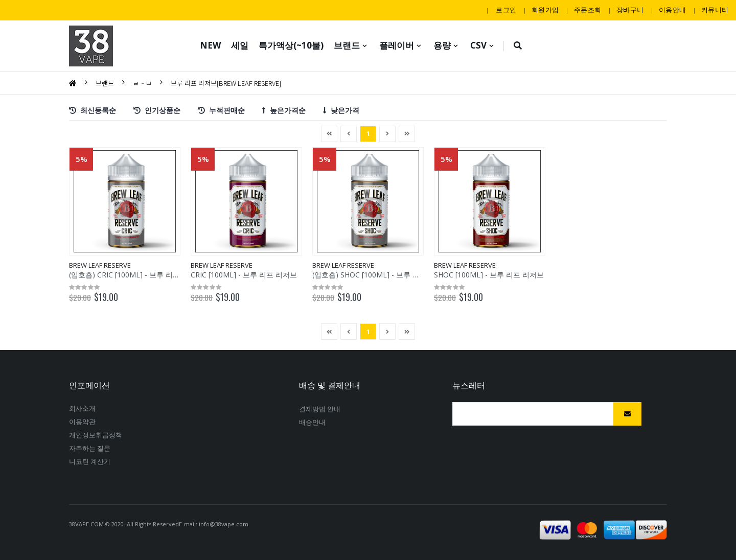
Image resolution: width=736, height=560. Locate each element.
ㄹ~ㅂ (142, 83)
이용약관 (82, 422)
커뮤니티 (715, 10)
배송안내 (312, 422)
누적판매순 (221, 110)
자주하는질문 (90, 448)
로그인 (506, 10)
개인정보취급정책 (96, 435)
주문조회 (588, 10)
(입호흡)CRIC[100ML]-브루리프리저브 (136, 275)
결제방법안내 (320, 409)
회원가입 (545, 10)
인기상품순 (157, 110)
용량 (442, 45)
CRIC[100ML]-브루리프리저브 (244, 275)
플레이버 (397, 45)
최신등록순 (93, 110)
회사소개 (82, 408)
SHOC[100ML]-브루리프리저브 (489, 275)
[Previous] (329, 134)
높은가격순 (284, 110)
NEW (210, 45)
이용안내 (672, 10)
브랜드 (347, 45)
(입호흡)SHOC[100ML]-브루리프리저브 (381, 275)
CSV (478, 45)
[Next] (407, 134)
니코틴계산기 (90, 461)
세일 (240, 45)
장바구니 (630, 10)
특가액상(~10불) (291, 45)
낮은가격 (341, 110)
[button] (518, 46)
